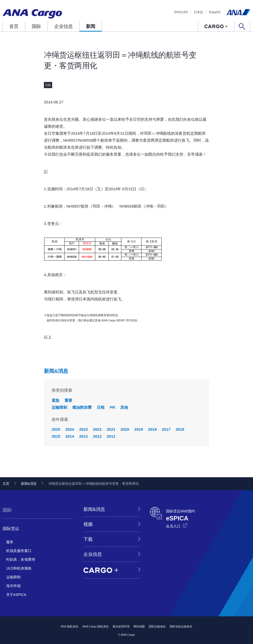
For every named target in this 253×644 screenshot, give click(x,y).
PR (112, 407)
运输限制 (59, 407)
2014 (70, 436)
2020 (125, 429)
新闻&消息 (56, 371)
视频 (88, 524)
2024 (70, 429)
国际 (36, 26)
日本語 (199, 12)
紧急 (56, 400)
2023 (84, 429)
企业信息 (64, 26)
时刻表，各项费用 (21, 559)
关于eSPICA (16, 595)
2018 (152, 429)
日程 (101, 407)
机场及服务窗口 (19, 551)
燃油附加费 (82, 407)
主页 (6, 484)
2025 (56, 429)
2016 (180, 429)
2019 (139, 429)
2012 (97, 436)
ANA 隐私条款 (70, 626)
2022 (97, 429)
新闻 (91, 26)
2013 (84, 436)
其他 (124, 407)
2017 (166, 429)
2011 (111, 436)
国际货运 (11, 529)
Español (215, 12)
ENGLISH (181, 12)
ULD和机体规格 (19, 568)
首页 (14, 26)
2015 (56, 436)
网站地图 (139, 626)
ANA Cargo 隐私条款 (96, 626)
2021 (111, 429)
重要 (68, 400)
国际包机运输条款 (181, 626)
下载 (88, 539)
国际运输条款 (157, 626)
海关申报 (13, 586)
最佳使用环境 (121, 626)
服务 (10, 542)
